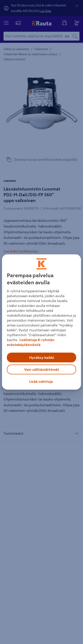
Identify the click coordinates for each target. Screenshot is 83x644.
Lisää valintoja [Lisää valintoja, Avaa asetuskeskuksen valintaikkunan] (41, 381)
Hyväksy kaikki (42, 357)
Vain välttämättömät (42, 369)
